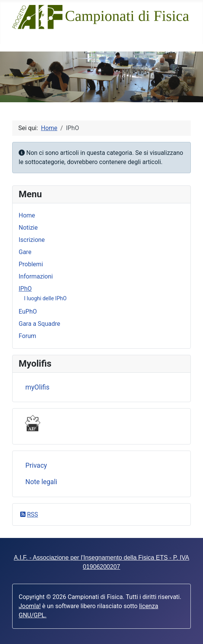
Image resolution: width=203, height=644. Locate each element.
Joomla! (30, 606)
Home (27, 215)
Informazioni (36, 276)
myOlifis (38, 387)
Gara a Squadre (39, 324)
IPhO (25, 289)
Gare (25, 252)
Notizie (28, 228)
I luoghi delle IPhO (45, 298)
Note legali (42, 482)
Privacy (36, 465)
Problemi (31, 264)
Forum (27, 336)
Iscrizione (32, 240)
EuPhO (28, 312)
